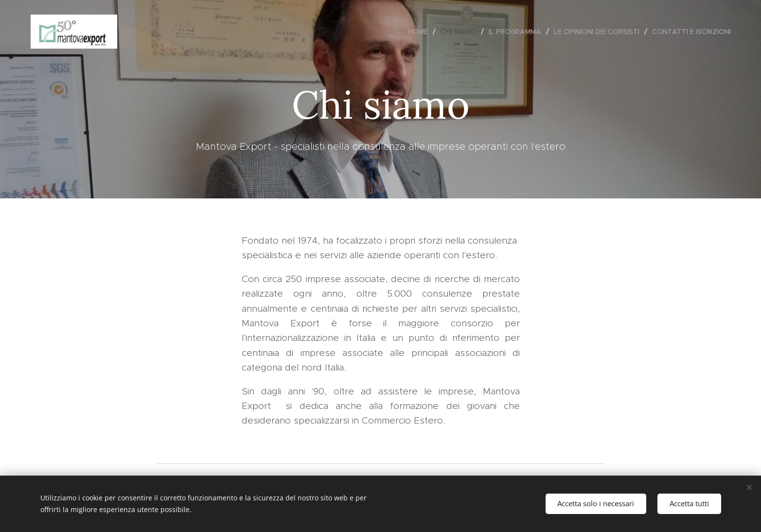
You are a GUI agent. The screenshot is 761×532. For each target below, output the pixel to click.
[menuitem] (421, 32)
